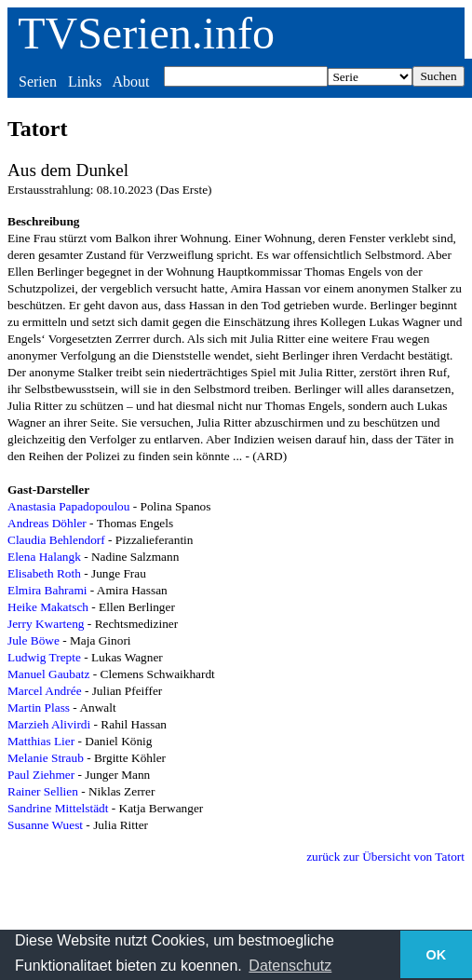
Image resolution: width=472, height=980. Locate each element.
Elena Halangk (44, 557)
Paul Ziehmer (41, 775)
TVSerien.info (146, 33)
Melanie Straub (46, 758)
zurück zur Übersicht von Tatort (385, 857)
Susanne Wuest (45, 825)
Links (85, 82)
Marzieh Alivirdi (49, 724)
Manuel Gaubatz (48, 674)
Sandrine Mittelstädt (58, 808)
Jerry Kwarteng (46, 624)
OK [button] (437, 955)
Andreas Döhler (47, 523)
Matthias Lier (41, 741)
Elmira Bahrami (47, 590)
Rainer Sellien (43, 791)
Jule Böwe (34, 640)
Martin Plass (39, 708)
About (130, 82)
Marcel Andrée (45, 691)
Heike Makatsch (48, 607)
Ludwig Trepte (44, 657)
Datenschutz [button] (290, 966)
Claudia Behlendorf (56, 540)
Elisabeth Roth (44, 573)
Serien (38, 82)
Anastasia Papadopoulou (68, 506)
